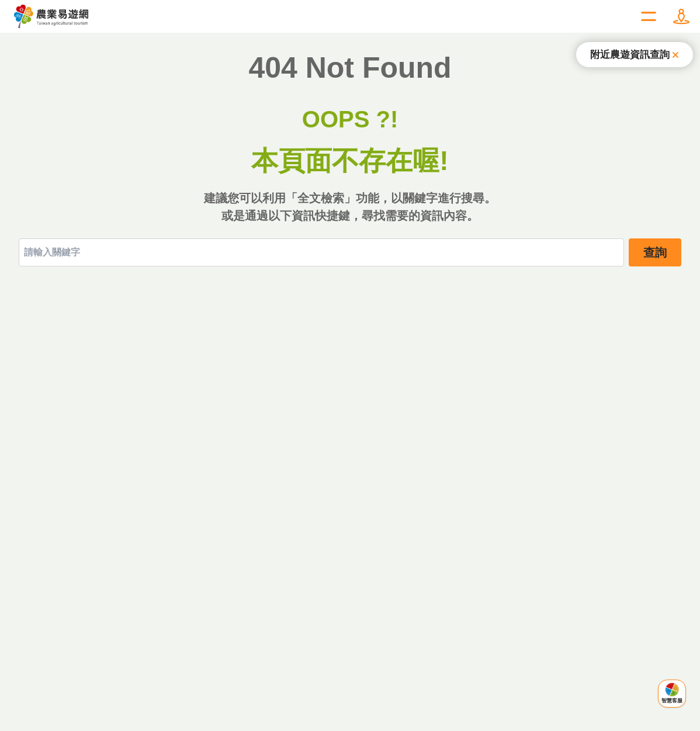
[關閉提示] (635, 55)
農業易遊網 (52, 16)
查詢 (655, 252)
